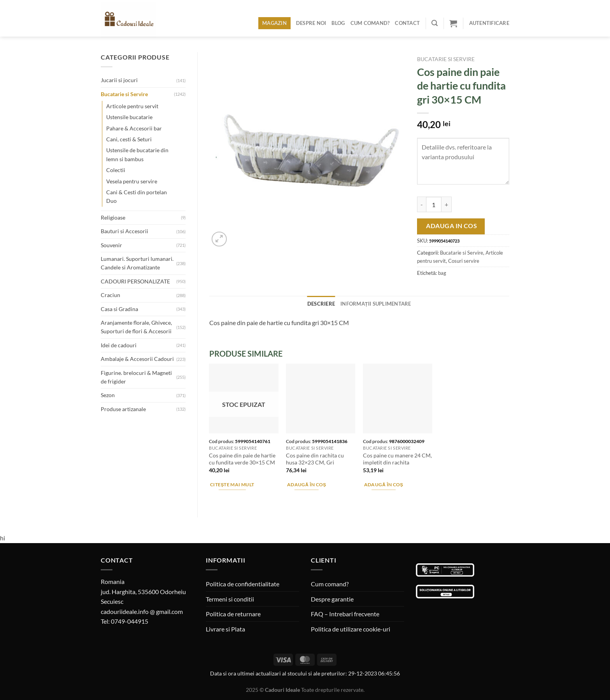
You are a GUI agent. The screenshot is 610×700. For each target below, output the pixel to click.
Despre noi (311, 23)
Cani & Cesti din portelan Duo (137, 196)
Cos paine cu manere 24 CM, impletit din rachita (397, 459)
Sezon (108, 395)
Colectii (116, 170)
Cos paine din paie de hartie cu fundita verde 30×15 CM (242, 459)
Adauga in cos (451, 226)
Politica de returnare (233, 614)
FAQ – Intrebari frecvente (345, 614)
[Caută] (435, 23)
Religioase (113, 217)
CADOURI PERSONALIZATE (135, 281)
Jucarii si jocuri (119, 80)
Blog (338, 23)
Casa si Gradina (119, 309)
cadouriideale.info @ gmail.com (142, 611)
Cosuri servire (464, 261)
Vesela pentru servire (132, 181)
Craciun (110, 295)
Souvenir (111, 245)
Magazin (274, 23)
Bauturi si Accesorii (124, 231)
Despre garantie (332, 599)
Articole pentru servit (132, 106)
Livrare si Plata (225, 629)
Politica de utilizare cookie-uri (351, 629)
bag (442, 273)
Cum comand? (370, 23)
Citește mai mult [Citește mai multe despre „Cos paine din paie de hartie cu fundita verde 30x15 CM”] (232, 485)
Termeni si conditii (230, 599)
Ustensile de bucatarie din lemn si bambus (137, 154)
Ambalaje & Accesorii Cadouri (137, 359)
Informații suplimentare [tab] (376, 304)
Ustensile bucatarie (129, 117)
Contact (407, 23)
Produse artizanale (123, 409)
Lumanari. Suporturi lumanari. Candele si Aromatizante (137, 263)
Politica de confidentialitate (243, 584)
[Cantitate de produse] (434, 204)
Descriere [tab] (321, 304)
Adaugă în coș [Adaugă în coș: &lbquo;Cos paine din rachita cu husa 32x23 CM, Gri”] (307, 485)
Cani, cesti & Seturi (129, 139)
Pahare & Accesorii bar (134, 128)
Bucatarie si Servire (124, 94)
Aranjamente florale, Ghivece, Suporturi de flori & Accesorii (136, 327)
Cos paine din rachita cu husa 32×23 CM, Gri (315, 459)
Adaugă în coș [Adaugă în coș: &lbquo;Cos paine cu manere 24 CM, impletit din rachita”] (384, 485)
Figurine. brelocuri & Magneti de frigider (136, 377)
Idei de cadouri (119, 345)
